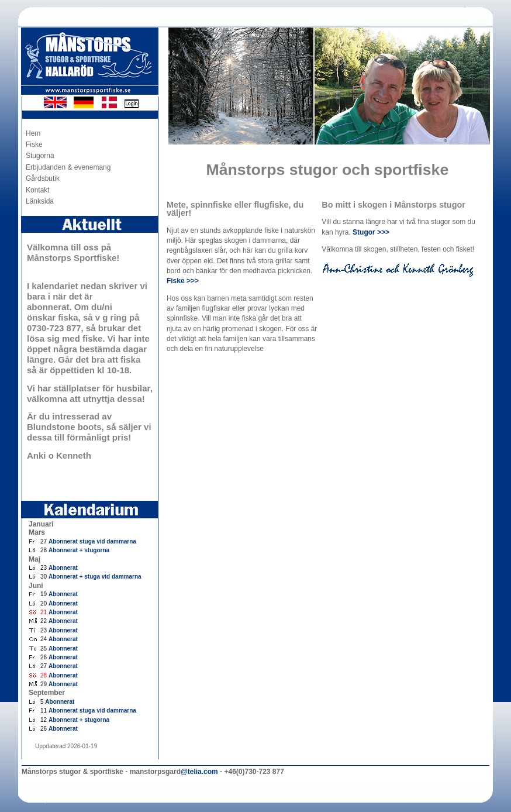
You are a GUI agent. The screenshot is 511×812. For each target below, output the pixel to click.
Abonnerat (63, 568)
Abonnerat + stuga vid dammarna (95, 577)
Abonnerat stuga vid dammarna (92, 541)
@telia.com (199, 772)
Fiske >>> (183, 281)
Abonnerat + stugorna (79, 550)
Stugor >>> (371, 232)
